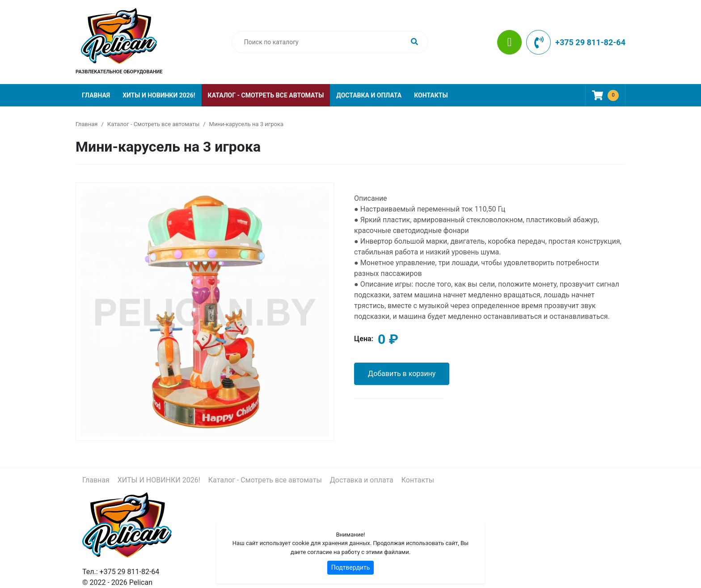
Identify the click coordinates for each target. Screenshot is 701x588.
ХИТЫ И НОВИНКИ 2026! (159, 95)
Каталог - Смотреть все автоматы (266, 95)
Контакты (431, 95)
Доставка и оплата (369, 95)
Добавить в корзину (402, 374)
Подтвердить (351, 567)
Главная (96, 95)
